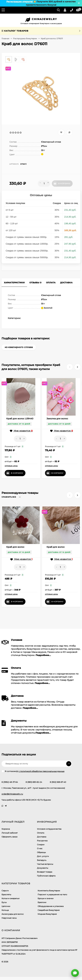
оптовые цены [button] (11, 466)
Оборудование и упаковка (51, 906)
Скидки (41, 845)
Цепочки (6, 906)
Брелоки (42, 902)
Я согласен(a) (33, 771)
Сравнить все (12, 497)
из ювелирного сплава (19, 347)
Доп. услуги (43, 856)
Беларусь (42, 860)
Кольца (5, 910)
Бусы (4, 902)
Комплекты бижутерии (49, 891)
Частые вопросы (45, 864)
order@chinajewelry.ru (12, 794)
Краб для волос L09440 (20, 419)
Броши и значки (46, 898)
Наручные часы (9, 918)
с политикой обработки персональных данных (41, 771)
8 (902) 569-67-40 (58, 782)
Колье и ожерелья (10, 898)
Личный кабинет (10, 833)
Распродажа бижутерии (25, 38)
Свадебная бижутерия (49, 910)
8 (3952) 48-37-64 (10, 782)
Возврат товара (45, 872)
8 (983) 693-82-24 (34, 782)
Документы (43, 868)
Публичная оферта (46, 876)
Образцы (41, 852)
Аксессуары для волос (13, 914)
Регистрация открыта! (20, 2)
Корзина (6, 829)
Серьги (5, 891)
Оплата (41, 833)
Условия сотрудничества (49, 829)
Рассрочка (42, 841)
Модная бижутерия (47, 914)
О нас (40, 848)
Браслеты (6, 894)
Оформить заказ (9, 837)
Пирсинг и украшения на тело (52, 894)
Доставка (42, 837)
